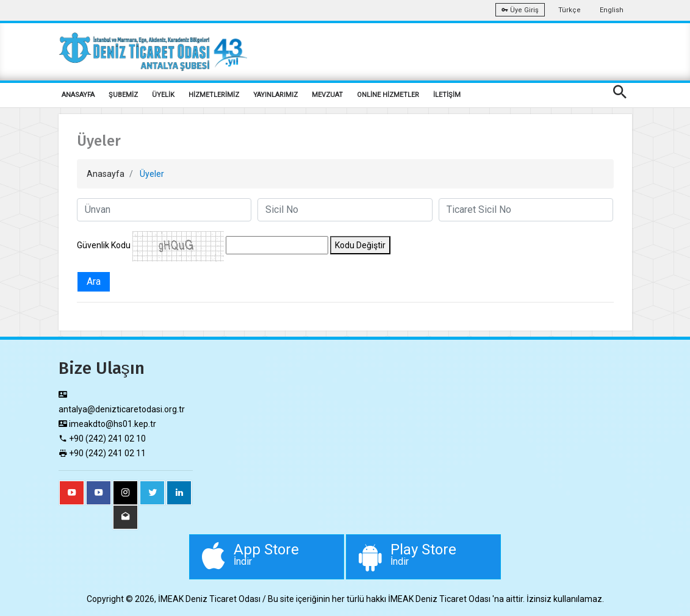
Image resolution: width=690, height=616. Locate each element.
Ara (94, 281)
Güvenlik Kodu (104, 245)
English (612, 10)
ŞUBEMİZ (123, 95)
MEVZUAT (327, 95)
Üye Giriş (520, 10)
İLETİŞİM (447, 95)
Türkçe (570, 10)
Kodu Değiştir (360, 245)
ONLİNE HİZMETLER (388, 95)
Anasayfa (106, 174)
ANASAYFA (78, 95)
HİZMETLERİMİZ (214, 95)
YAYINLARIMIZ (275, 95)
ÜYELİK (163, 95)
